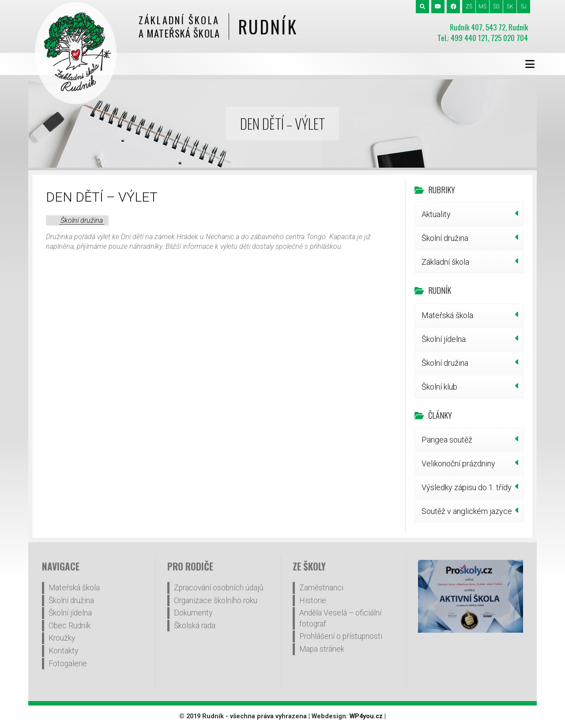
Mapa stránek (322, 649)
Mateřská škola (447, 315)
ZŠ (469, 7)
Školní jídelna (444, 339)
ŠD (496, 7)
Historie (313, 600)
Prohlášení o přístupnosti (341, 636)
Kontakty (63, 651)
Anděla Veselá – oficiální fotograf (340, 618)
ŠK (510, 7)
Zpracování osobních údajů (219, 588)
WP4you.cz (366, 716)
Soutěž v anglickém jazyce (467, 511)
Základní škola (445, 262)
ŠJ (524, 7)
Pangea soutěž (447, 440)
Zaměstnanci (321, 588)
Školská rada (195, 626)
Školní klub (439, 387)
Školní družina (82, 220)
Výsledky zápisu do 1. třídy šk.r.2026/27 (467, 491)
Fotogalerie (68, 664)
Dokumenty (193, 613)
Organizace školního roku (216, 600)
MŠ (482, 7)
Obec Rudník (70, 626)
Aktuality (436, 214)
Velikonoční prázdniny (458, 463)
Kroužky (62, 638)
